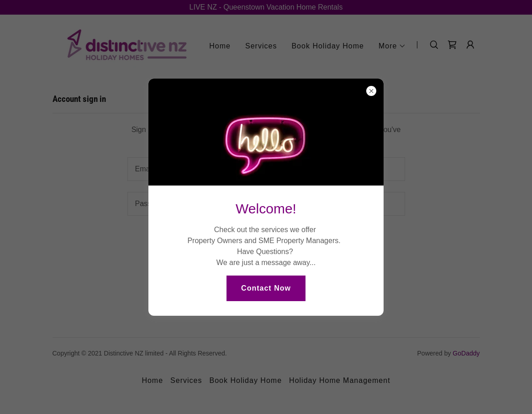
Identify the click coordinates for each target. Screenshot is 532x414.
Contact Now (266, 288)
